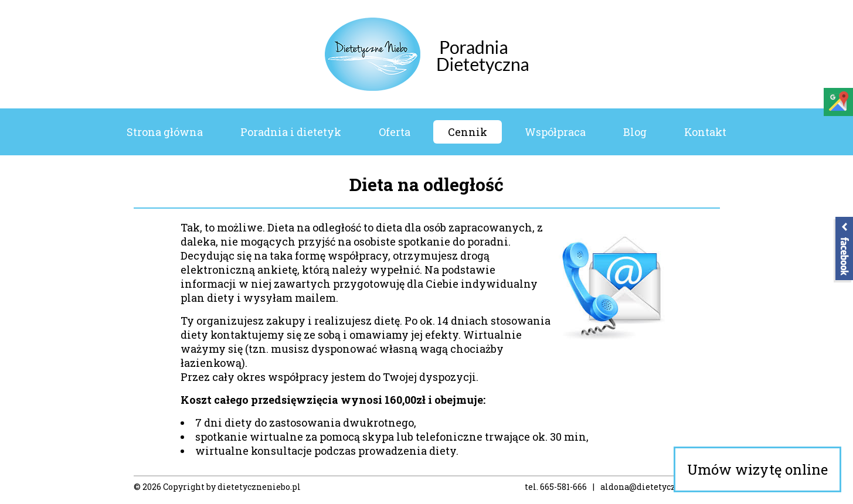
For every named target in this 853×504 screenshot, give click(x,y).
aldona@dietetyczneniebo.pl (660, 487)
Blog (635, 132)
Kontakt (705, 132)
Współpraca (555, 132)
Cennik (468, 132)
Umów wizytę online (757, 469)
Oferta (395, 132)
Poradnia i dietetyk (291, 132)
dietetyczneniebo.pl (259, 487)
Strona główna (165, 132)
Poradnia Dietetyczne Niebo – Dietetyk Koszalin (426, 54)
